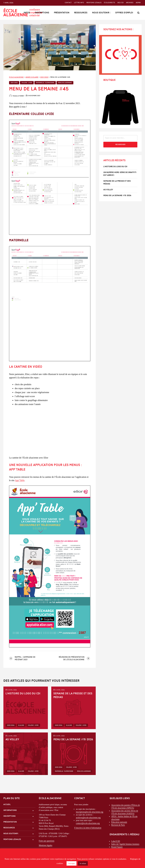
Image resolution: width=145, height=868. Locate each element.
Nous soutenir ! (101, 13)
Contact (68, 3)
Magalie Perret (17, 96)
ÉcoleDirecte (110, 3)
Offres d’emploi (124, 13)
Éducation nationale (119, 822)
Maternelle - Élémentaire (45, 83)
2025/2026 (11, 725)
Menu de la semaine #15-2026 (73, 740)
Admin (138, 3)
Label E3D (116, 841)
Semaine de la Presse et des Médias (73, 695)
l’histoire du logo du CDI (23, 694)
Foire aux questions (47, 841)
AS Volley (12, 740)
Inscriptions (42, 13)
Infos (27, 13)
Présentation (62, 13)
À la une (21, 725)
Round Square (117, 847)
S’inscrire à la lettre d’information (88, 828)
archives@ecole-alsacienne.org (88, 818)
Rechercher (120, 145)
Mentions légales (94, 3)
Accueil (7, 805)
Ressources (81, 13)
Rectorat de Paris (118, 825)
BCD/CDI (121, 3)
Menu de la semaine (65, 83)
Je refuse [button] (83, 863)
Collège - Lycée (27, 83)
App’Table (20, 480)
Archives (130, 3)
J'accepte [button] (72, 863)
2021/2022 (14, 83)
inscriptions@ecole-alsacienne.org (90, 812)
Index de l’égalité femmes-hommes (125, 844)
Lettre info (79, 3)
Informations (10, 810)
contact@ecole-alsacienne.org (88, 823)
